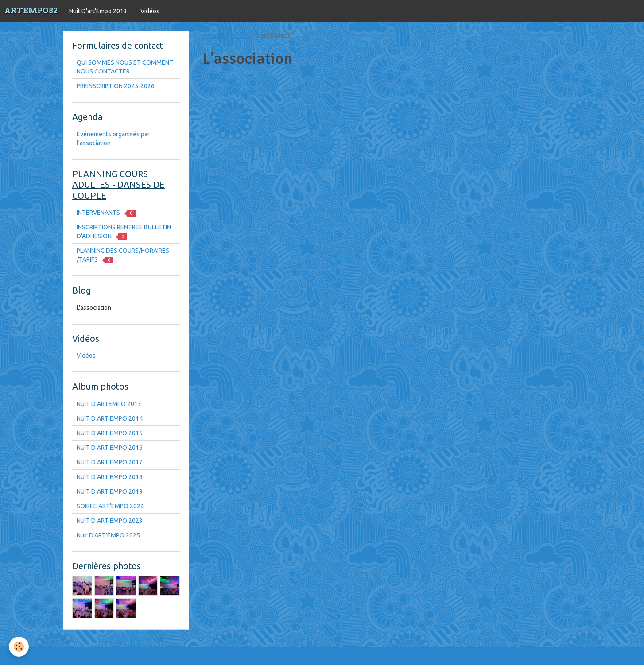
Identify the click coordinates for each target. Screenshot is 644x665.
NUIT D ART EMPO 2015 (110, 433)
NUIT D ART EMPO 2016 (110, 448)
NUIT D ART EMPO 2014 (110, 418)
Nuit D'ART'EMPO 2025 (108, 535)
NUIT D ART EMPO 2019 (110, 491)
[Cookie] (19, 647)
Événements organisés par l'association (113, 139)
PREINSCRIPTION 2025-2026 (116, 86)
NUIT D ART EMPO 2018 (110, 477)
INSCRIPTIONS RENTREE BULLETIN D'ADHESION (124, 232)
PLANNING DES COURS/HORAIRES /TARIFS (123, 255)
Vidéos (150, 11)
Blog (240, 35)
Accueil (213, 35)
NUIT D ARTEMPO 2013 (109, 404)
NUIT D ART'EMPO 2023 (110, 521)
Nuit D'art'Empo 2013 (98, 11)
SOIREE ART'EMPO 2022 (110, 506)
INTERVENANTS (106, 213)
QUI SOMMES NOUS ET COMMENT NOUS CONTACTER (125, 67)
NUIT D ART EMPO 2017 (110, 462)
